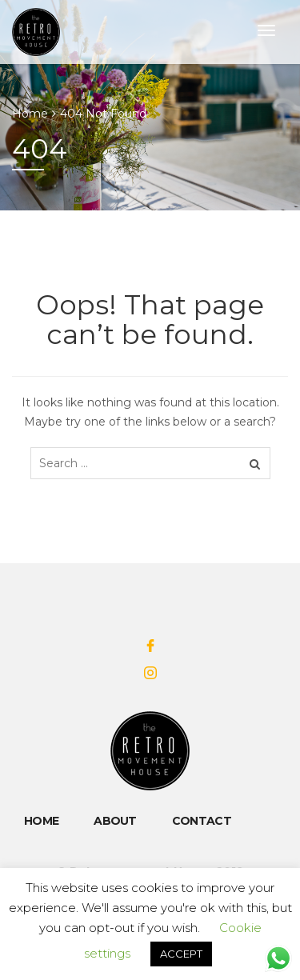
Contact (202, 821)
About (115, 821)
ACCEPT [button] (181, 954)
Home (30, 114)
